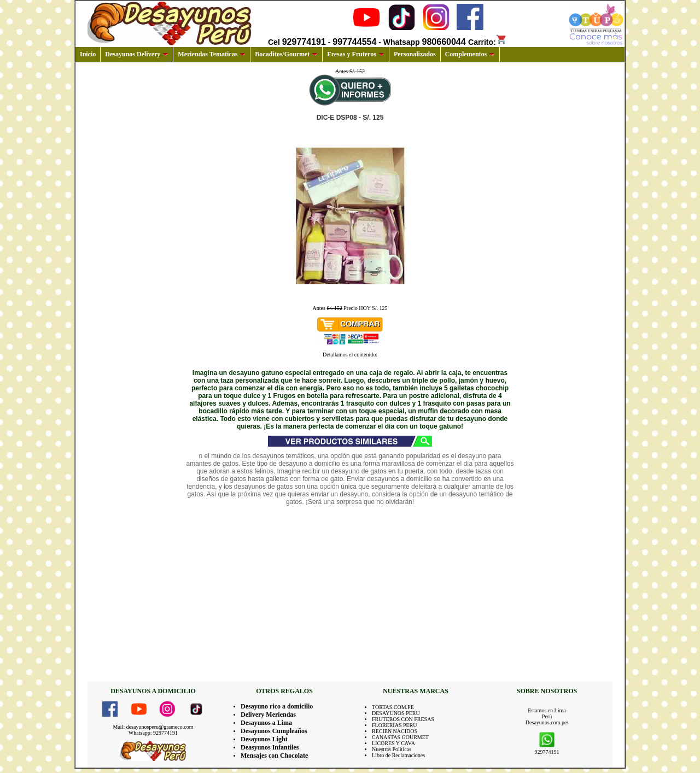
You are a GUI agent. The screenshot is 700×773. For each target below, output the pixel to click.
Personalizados (415, 54)
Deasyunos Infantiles (270, 747)
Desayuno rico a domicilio (277, 706)
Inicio (88, 54)
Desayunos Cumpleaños (274, 731)
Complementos (470, 54)
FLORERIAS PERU (395, 725)
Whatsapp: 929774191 (153, 733)
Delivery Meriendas (268, 715)
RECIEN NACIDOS (395, 731)
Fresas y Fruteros (356, 54)
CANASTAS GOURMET (400, 737)
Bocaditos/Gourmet (286, 54)
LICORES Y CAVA (393, 743)
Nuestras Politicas (392, 749)
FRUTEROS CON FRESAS (403, 719)
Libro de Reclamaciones (398, 755)
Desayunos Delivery (137, 54)
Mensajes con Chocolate (274, 756)
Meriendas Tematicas (212, 54)
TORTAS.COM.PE (393, 707)
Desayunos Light (264, 739)
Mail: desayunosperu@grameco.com (153, 727)
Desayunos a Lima (266, 723)
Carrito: (488, 42)
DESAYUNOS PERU (396, 713)
